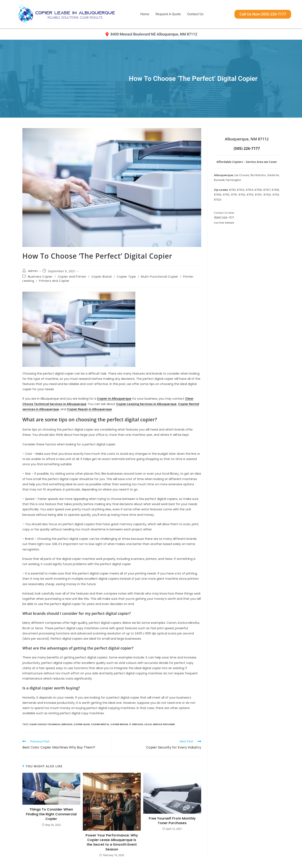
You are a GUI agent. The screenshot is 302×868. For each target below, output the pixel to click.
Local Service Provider (159, 724)
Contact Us (195, 14)
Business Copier (40, 277)
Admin (33, 271)
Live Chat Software (224, 223)
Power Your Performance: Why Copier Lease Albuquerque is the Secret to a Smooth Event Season (112, 842)
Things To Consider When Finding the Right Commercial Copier (51, 814)
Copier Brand (102, 277)
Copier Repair (119, 724)
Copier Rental (100, 724)
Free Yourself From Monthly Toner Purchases (172, 821)
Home (145, 14)
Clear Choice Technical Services (51, 724)
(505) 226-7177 (224, 218)
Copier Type (126, 277)
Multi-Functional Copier (160, 277)
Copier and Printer (72, 277)
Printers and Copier (54, 281)
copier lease (82, 724)
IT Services (136, 724)
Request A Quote (168, 14)
